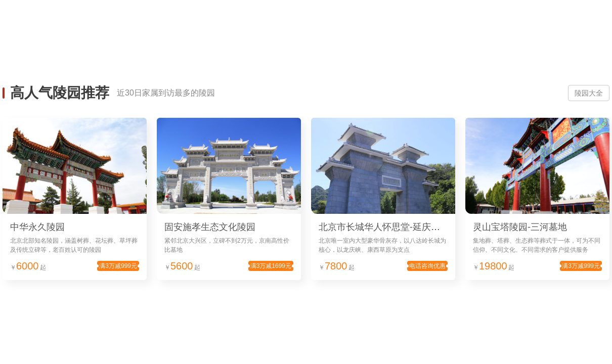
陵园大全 (589, 93)
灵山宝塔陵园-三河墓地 (520, 227)
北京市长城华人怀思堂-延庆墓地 (384, 227)
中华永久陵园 (37, 227)
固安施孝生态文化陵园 (210, 227)
